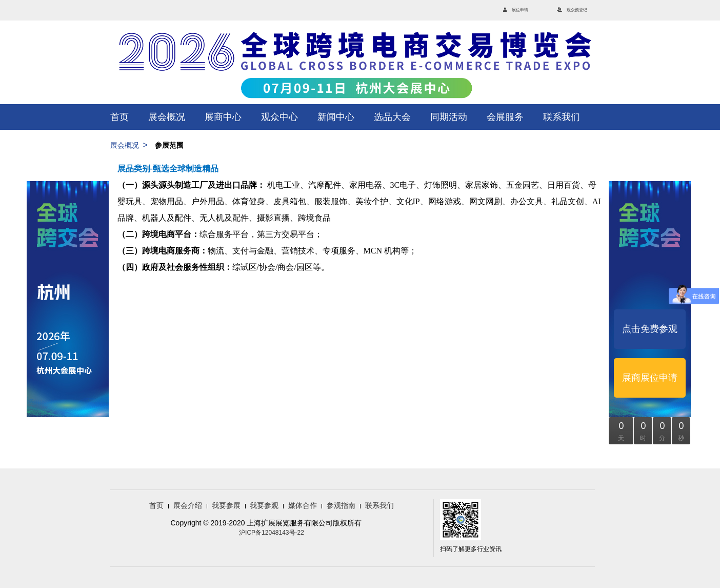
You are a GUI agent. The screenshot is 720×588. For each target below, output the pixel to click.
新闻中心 (336, 117)
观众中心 (279, 117)
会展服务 (505, 117)
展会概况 (167, 117)
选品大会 (392, 117)
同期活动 (449, 117)
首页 (119, 117)
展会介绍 (188, 505)
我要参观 (264, 505)
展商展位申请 (650, 378)
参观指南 (341, 505)
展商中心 (223, 117)
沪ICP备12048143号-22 (272, 533)
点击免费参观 (650, 329)
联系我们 (562, 117)
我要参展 (226, 505)
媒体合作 (303, 505)
